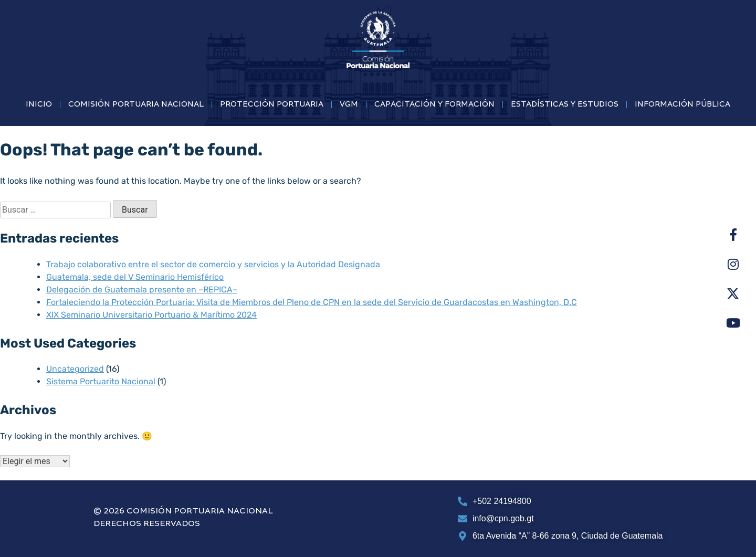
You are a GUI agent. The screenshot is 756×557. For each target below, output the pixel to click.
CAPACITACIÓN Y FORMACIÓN (434, 104)
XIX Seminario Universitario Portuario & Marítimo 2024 (151, 315)
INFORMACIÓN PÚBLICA (682, 104)
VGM (349, 104)
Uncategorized (75, 369)
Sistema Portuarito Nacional (101, 381)
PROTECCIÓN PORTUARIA (272, 104)
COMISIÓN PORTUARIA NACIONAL (136, 104)
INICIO (39, 104)
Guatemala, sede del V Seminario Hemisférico (135, 277)
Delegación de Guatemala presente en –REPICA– (142, 290)
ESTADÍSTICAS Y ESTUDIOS (565, 104)
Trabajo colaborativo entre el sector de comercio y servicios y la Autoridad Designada (213, 264)
